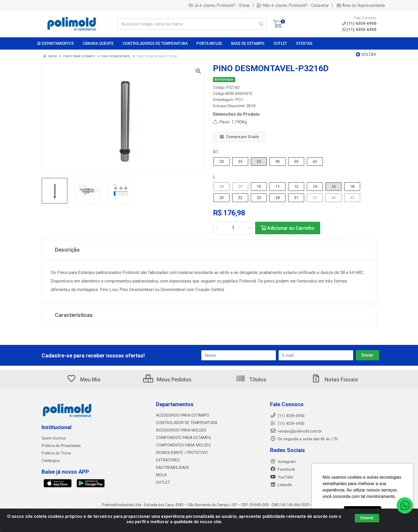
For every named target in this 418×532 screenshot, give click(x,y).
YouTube (282, 477)
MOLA (161, 475)
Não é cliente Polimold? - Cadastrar (293, 5)
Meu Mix (84, 380)
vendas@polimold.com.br (296, 431)
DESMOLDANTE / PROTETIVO (182, 453)
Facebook (283, 469)
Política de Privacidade (61, 446)
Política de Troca (56, 453)
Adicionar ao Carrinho (288, 228)
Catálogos (51, 461)
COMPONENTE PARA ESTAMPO (184, 438)
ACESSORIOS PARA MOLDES (181, 430)
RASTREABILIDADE (173, 467)
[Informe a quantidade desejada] (233, 228)
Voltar (366, 55)
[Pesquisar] (261, 24)
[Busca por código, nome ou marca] (187, 24)
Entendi (367, 518)
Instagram (283, 462)
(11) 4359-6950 (359, 30)
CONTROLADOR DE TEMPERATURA (187, 423)
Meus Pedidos (167, 380)
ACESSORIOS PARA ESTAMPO (182, 415)
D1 (216, 152)
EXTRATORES (168, 460)
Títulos (251, 380)
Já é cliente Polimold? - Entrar (219, 5)
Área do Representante (361, 5)
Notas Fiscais (335, 380)
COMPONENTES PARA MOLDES (183, 445)
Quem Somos (54, 438)
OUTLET (163, 482)
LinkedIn (281, 485)
